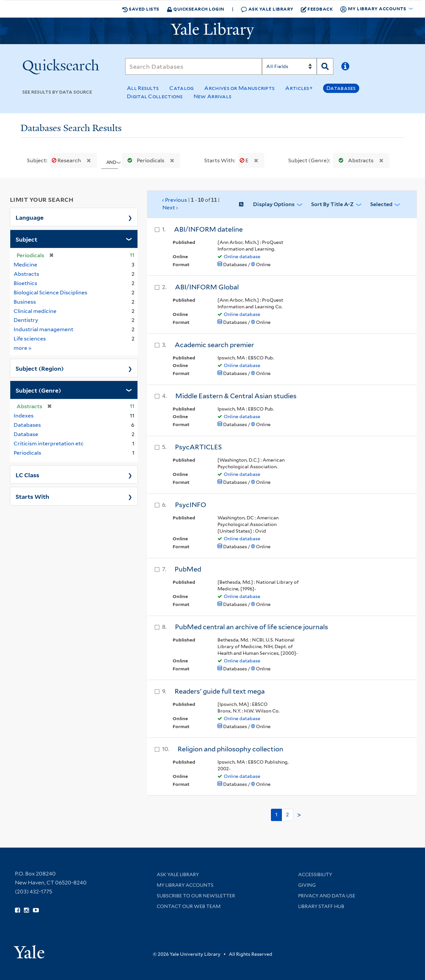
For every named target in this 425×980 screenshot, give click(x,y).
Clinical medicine (35, 311)
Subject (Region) (40, 368)
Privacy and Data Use (327, 896)
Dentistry (26, 320)
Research (67, 160)
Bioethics (25, 283)
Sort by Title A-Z (332, 204)
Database (26, 434)
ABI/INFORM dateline (208, 229)
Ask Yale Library (267, 9)
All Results (143, 88)
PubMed (188, 569)
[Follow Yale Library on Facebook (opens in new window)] (17, 910)
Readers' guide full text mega (220, 691)
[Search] (194, 66)
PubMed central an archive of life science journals (252, 627)
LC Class (27, 475)
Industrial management (43, 329)
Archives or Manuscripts (239, 88)
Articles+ (299, 88)
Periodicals (144, 160)
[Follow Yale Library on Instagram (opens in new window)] (26, 910)
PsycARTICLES (198, 447)
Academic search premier (214, 345)
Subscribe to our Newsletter (196, 896)
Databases (341, 88)
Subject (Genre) (38, 390)
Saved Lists (141, 9)
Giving (307, 885)
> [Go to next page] (299, 815)
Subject (26, 239)
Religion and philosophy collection (230, 749)
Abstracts (355, 160)
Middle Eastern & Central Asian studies (236, 396)
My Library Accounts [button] (374, 9)
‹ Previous (191, 204)
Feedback (317, 9)
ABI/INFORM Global (207, 287)
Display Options (274, 204)
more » (23, 348)
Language (30, 217)
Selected (381, 204)
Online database (242, 257)
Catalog (181, 88)
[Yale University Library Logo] (212, 31)
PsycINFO (191, 505)
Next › (170, 208)
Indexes (24, 416)
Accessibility (315, 874)
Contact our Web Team (189, 906)
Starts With (32, 496)
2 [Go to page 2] (287, 815)
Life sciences (30, 339)
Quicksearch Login (196, 9)
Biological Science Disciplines (50, 293)
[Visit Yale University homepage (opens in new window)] (29, 950)
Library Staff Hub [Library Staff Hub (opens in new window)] (321, 906)
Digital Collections (155, 96)
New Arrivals (213, 96)
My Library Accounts (185, 885)
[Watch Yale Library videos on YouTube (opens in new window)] (36, 910)
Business (25, 302)
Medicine (25, 265)
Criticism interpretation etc (49, 444)
